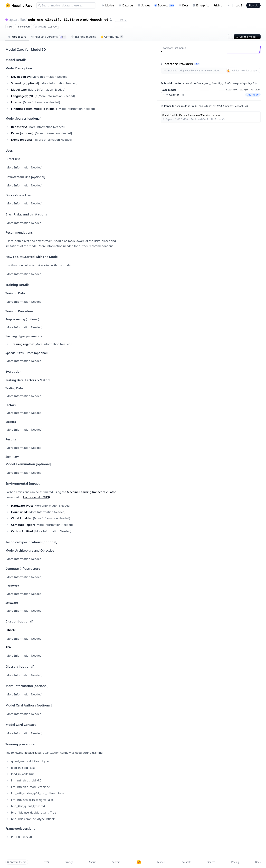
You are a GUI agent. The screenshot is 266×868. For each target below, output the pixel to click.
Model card (17, 37)
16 (183, 95)
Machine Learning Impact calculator (91, 492)
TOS (46, 862)
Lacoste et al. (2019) (36, 497)
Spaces (144, 5)
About (92, 862)
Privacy (69, 862)
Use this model (248, 37)
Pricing (218, 5)
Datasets (126, 5)
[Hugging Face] (139, 862)
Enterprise (201, 5)
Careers (116, 862)
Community (112, 37)
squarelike (17, 20)
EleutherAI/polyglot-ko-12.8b (243, 90)
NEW (197, 64)
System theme (17, 862)
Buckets (164, 5)
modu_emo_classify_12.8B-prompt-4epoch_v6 (68, 20)
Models (108, 5)
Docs (183, 5)
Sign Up (253, 5)
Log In (239, 5)
